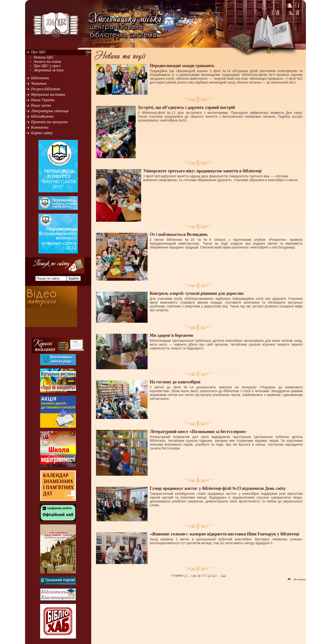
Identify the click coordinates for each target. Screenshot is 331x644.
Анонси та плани (48, 61)
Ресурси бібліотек (46, 89)
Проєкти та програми (49, 122)
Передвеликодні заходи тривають (182, 66)
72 (209, 576)
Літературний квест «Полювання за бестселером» (198, 432)
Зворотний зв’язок (49, 70)
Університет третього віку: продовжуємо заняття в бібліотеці (202, 171)
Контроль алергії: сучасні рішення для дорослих (197, 293)
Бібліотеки (40, 78)
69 (194, 576)
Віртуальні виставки (48, 94)
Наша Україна (43, 100)
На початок (297, 579)
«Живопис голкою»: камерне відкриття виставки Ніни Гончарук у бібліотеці (224, 534)
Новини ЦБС (44, 57)
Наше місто (41, 105)
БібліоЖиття (42, 116)
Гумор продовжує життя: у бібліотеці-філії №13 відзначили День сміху (218, 488)
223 (224, 576)
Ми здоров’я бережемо (171, 335)
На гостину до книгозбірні (175, 382)
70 (199, 576)
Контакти (40, 127)
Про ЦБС (39, 52)
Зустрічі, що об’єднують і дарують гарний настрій (186, 107)
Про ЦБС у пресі (47, 66)
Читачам (39, 83)
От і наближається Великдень (179, 234)
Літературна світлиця (50, 111)
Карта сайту (42, 133)
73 (214, 576)
